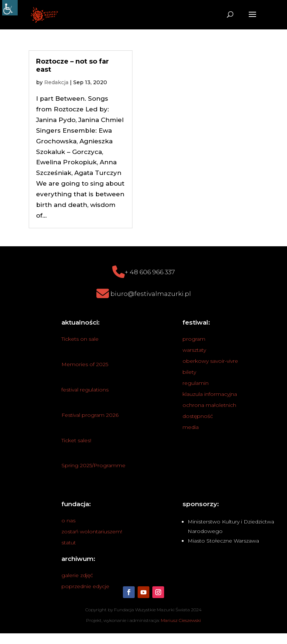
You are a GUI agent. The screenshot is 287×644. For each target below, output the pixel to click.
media (191, 427)
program (194, 339)
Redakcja (56, 82)
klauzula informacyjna (210, 394)
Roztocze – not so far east (72, 65)
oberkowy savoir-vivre (210, 361)
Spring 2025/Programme (93, 465)
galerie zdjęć (77, 575)
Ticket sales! (76, 440)
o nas (68, 520)
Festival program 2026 (90, 415)
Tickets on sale (80, 339)
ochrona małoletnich (209, 405)
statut (69, 543)
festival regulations (85, 390)
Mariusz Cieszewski (181, 620)
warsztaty (194, 350)
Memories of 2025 (85, 364)
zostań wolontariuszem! (92, 532)
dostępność (198, 416)
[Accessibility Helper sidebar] (10, 8)
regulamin (196, 383)
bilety (189, 372)
